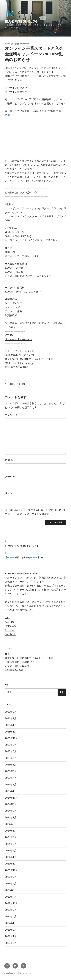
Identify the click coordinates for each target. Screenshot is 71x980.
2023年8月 (11, 884)
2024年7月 (11, 817)
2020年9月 (11, 943)
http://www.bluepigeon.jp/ (18, 339)
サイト (9, 493)
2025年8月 (11, 751)
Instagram (10, 626)
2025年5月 (11, 771)
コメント (11, 415)
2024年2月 (11, 851)
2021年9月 (11, 930)
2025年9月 (11, 745)
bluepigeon (25, 44)
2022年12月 (11, 903)
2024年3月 (11, 844)
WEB (8, 618)
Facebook (10, 634)
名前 (9, 460)
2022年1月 (11, 923)
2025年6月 (11, 765)
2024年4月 (11, 837)
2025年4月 (11, 778)
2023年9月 (11, 877)
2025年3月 (11, 785)
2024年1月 (11, 857)
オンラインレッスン (16, 88)
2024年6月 (11, 824)
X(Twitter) (10, 630)
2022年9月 (11, 910)
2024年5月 (11, 831)
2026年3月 (11, 712)
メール (10, 477)
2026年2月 (11, 718)
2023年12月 (11, 864)
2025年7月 (11, 758)
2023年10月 (11, 870)
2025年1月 (11, 791)
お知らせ (12, 384)
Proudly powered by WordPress (18, 973)
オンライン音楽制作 (16, 92)
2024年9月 (11, 804)
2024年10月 (11, 798)
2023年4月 (11, 897)
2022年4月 (11, 917)
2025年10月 (11, 738)
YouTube (10, 622)
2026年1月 (11, 725)
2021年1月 (11, 936)
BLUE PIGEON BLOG (21, 21)
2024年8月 (11, 811)
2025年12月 (11, 732)
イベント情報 (21, 384)
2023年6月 (11, 890)
